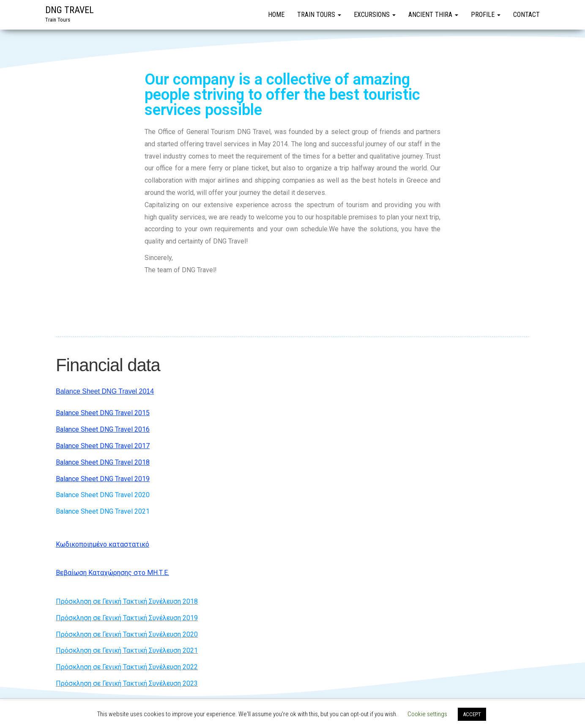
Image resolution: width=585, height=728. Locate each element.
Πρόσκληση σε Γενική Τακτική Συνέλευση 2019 (127, 618)
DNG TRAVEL (70, 10)
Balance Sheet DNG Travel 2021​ (103, 511)
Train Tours (319, 15)
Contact (526, 15)
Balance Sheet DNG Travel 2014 (105, 391)
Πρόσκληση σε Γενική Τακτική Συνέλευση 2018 (127, 601)
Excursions (375, 15)
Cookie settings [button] (427, 714)
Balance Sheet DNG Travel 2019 (103, 479)
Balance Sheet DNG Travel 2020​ (103, 495)
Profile (486, 15)
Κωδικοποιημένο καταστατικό (103, 544)
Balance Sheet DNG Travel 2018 (103, 462)
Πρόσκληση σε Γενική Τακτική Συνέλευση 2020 (127, 634)
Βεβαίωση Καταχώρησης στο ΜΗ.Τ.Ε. (112, 573)
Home (276, 15)
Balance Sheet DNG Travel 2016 (103, 429)
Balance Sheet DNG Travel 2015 (103, 413)
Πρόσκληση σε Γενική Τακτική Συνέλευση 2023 (127, 683)
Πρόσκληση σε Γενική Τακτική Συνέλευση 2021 (127, 650)
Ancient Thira (433, 15)
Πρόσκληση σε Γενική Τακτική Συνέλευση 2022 (127, 667)
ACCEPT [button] (472, 714)
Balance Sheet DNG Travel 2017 (103, 446)
